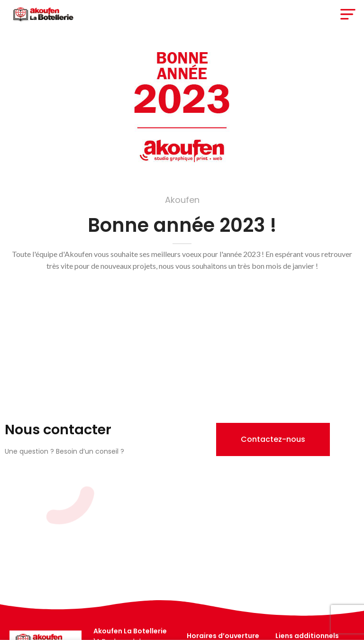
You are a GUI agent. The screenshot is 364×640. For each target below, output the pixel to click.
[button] (273, 439)
